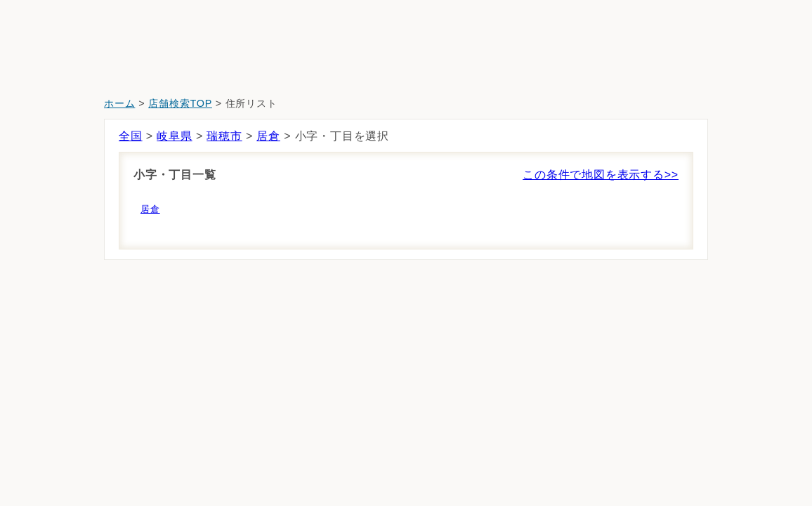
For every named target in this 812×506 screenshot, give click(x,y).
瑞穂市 (224, 136)
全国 (131, 136)
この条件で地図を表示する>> (601, 175)
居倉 (268, 136)
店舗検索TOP (180, 103)
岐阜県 (174, 136)
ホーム (119, 103)
